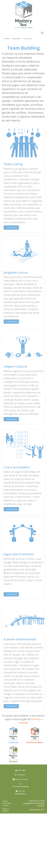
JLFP (43, 810)
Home (6, 38)
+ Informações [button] (11, 227)
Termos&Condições (20, 785)
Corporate (16, 38)
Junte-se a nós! (20, 779)
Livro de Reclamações (20, 792)
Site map (20, 770)
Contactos (20, 775)
